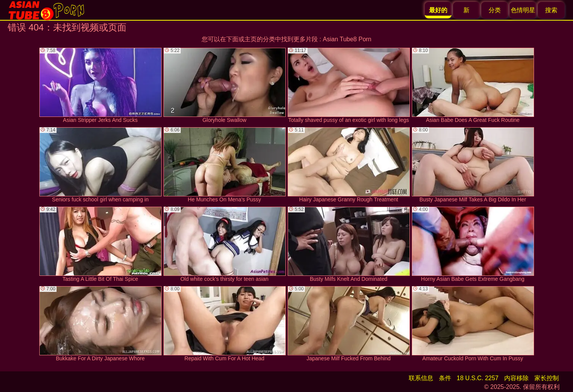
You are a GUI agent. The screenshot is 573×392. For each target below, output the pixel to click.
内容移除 (516, 378)
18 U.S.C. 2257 (478, 378)
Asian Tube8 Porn (347, 39)
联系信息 (421, 378)
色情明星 (523, 10)
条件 (445, 378)
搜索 (551, 10)
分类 (495, 10)
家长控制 (547, 378)
